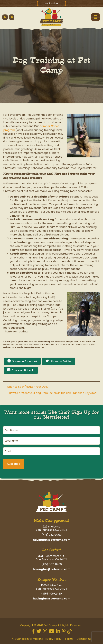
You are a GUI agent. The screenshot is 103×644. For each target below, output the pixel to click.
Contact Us (84, 639)
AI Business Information (27, 639)
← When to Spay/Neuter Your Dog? (26, 387)
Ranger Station (52, 579)
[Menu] (95, 17)
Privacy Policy (53, 639)
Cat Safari (52, 550)
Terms (69, 639)
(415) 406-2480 (52, 594)
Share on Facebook (25, 361)
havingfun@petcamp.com (52, 540)
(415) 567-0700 (52, 564)
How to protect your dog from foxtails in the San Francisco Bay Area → (54, 393)
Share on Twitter (61, 361)
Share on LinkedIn (23, 370)
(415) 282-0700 (52, 535)
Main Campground (52, 521)
